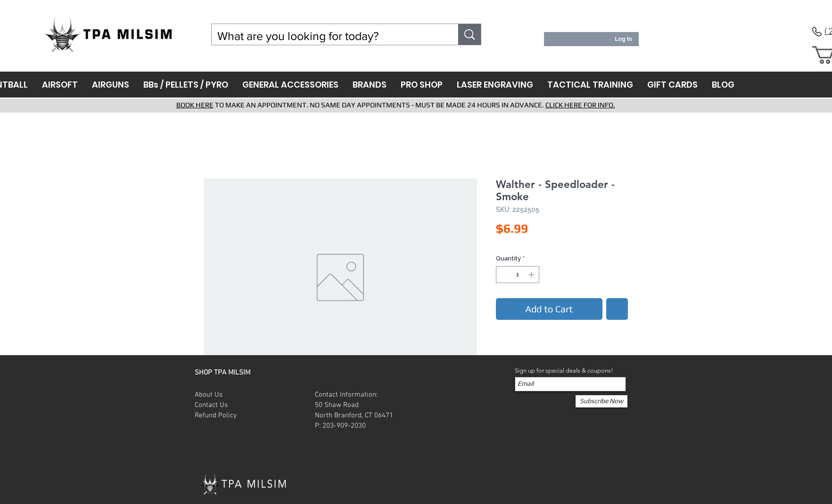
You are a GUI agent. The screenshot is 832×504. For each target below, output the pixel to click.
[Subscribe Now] (601, 401)
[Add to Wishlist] (617, 309)
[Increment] (532, 275)
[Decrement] (503, 275)
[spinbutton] (517, 275)
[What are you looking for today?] (328, 36)
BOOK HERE (195, 105)
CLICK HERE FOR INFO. (580, 105)
